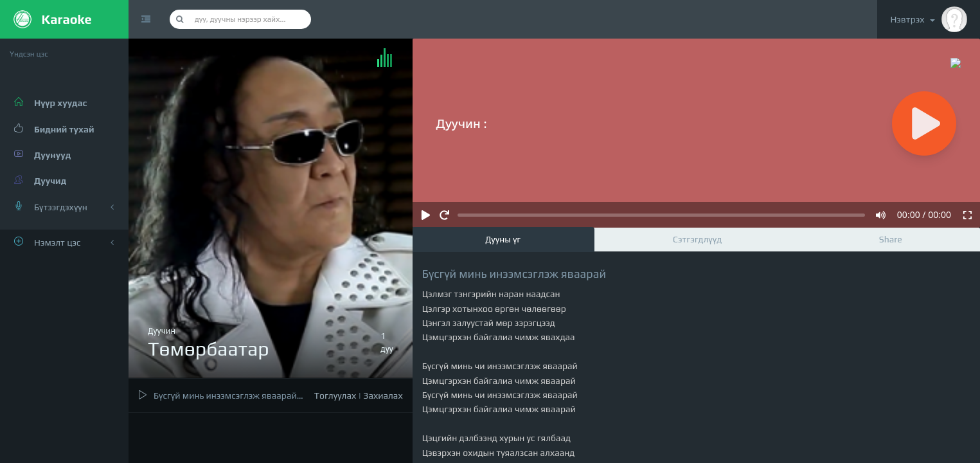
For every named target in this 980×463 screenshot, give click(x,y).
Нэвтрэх (929, 19)
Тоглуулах (335, 395)
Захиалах (383, 395)
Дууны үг (503, 239)
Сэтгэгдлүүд (697, 239)
